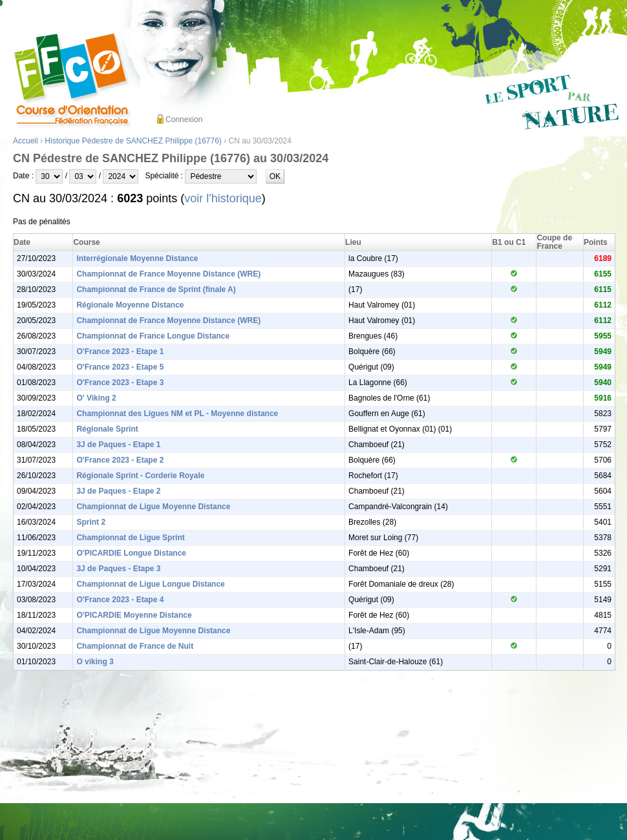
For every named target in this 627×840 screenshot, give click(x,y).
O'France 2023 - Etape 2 (120, 460)
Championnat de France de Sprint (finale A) (156, 289)
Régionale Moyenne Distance (130, 305)
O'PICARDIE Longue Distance (131, 553)
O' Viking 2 (96, 398)
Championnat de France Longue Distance (153, 336)
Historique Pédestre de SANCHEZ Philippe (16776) (133, 141)
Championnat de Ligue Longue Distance (150, 584)
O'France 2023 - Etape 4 (120, 600)
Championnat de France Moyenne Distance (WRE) (168, 274)
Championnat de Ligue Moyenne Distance (153, 507)
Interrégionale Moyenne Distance (137, 258)
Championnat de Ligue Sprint (130, 538)
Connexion (184, 120)
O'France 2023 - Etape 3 (120, 383)
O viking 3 (95, 662)
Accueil (26, 141)
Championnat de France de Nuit (135, 646)
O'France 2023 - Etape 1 (120, 352)
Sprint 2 (91, 522)
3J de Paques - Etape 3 (118, 569)
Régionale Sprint (107, 429)
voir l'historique (223, 198)
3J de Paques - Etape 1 (118, 445)
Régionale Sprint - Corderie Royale (140, 476)
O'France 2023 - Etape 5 (120, 367)
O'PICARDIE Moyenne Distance (134, 615)
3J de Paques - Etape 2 (118, 491)
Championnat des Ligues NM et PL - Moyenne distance (177, 414)
